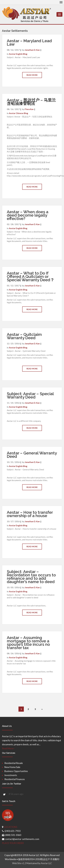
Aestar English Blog (18, 54)
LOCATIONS (11, 827)
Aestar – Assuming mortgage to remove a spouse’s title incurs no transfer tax (28, 643)
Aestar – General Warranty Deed (32, 455)
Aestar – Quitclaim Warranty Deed (24, 336)
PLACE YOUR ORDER (13, 843)
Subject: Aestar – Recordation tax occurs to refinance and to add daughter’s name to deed (31, 577)
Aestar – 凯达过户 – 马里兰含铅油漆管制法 (31, 102)
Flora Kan (29, 109)
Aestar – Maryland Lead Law (29, 42)
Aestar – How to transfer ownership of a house (30, 514)
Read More (32, 75)
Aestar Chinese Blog (19, 113)
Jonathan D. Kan (32, 50)
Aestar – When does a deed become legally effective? (28, 215)
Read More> (8, 748)
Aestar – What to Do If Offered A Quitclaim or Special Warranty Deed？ (31, 276)
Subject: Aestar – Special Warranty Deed (30, 395)
